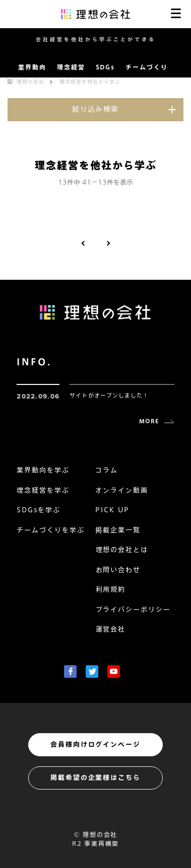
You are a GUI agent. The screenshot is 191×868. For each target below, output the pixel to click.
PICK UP (112, 510)
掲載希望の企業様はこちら (95, 778)
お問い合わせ (118, 570)
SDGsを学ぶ (39, 510)
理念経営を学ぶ (43, 490)
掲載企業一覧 (118, 530)
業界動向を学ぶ (43, 470)
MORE (149, 421)
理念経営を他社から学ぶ (90, 82)
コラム (107, 470)
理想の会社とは (122, 550)
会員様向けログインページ (95, 744)
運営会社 (111, 629)
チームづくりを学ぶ (51, 530)
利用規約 (111, 589)
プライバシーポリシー (134, 610)
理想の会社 (30, 82)
